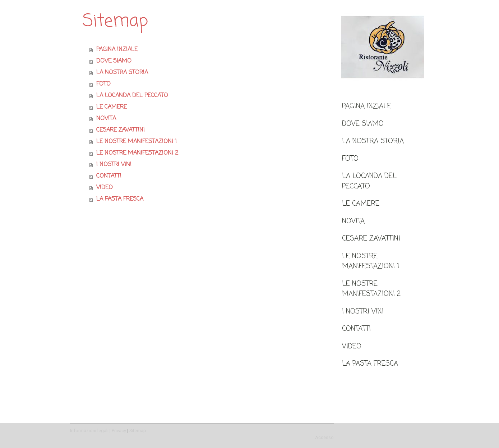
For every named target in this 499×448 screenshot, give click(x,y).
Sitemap (138, 431)
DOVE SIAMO (363, 124)
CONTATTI (356, 329)
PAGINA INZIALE (367, 106)
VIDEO (352, 346)
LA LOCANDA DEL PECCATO (369, 181)
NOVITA (353, 221)
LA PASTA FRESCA (370, 364)
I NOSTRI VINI (363, 312)
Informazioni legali (89, 431)
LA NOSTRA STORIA (373, 141)
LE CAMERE (361, 204)
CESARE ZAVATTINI (371, 239)
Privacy (119, 431)
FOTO (350, 159)
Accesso (324, 437)
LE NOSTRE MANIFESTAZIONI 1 (371, 261)
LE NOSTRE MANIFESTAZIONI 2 (371, 289)
